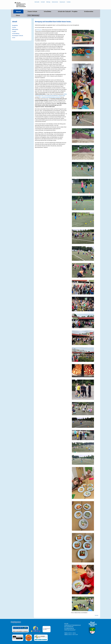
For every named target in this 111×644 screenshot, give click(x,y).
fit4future (39, 30)
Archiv (14, 38)
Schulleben (47, 11)
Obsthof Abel (62, 96)
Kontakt (43, 2)
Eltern (18, 15)
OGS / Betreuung (33, 15)
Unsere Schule (32, 11)
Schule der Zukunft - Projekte (68, 11)
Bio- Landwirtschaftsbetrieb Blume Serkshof (50, 97)
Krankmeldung (16, 34)
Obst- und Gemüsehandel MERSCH (50, 96)
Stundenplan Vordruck (18, 36)
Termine (14, 27)
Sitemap (48, 2)
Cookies (69, 2)
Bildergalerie (15, 29)
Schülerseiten (89, 11)
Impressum (62, 2)
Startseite (37, 2)
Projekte (14, 31)
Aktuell (18, 11)
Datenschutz (55, 2)
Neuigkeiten (15, 25)
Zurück (96, 615)
